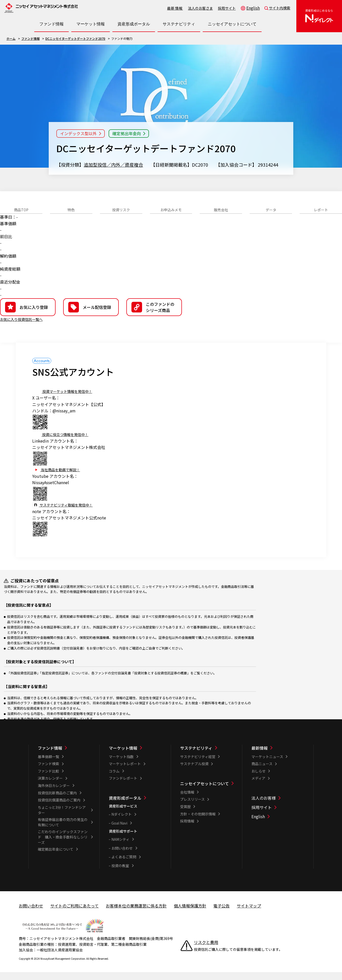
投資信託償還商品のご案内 (59, 808)
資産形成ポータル (125, 806)
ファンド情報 (30, 38)
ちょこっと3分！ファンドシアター (62, 818)
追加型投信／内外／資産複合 (113, 165)
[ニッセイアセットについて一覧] (208, 791)
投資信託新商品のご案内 (57, 801)
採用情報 (187, 829)
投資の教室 (120, 873)
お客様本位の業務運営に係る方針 (136, 914)
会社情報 (187, 800)
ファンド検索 (48, 772)
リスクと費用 (206, 950)
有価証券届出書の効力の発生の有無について (63, 830)
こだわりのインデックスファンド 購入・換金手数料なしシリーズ (63, 845)
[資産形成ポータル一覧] (136, 806)
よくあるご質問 (124, 865)
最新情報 (175, 8)
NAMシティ (120, 847)
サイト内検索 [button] (280, 8)
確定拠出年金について (56, 857)
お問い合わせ (122, 856)
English (253, 8)
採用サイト (227, 8)
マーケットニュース (267, 764)
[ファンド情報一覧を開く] (52, 24)
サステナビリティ (196, 756)
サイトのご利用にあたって (74, 914)
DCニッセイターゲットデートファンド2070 (75, 38)
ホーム (11, 38)
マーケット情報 (123, 756)
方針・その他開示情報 (198, 822)
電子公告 (221, 914)
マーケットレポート (125, 772)
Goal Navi (119, 831)
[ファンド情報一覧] (65, 756)
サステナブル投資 (194, 772)
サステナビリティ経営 (198, 764)
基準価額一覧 (48, 764)
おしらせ (259, 779)
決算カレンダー (50, 786)
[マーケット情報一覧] (136, 756)
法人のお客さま (200, 8)
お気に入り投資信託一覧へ (24, 327)
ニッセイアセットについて (204, 791)
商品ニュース (262, 772)
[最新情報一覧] (279, 756)
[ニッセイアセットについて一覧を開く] (232, 24)
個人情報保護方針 (190, 914)
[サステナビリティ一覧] (208, 756)
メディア (258, 786)
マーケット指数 (121, 764)
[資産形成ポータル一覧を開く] (134, 24)
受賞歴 (185, 814)
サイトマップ (249, 914)
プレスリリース (192, 807)
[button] (154, 315)
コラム (114, 779)
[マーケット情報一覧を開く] (91, 24)
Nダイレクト (122, 822)
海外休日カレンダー (54, 793)
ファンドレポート (123, 786)
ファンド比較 (48, 779)
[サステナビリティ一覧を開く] (179, 24)
